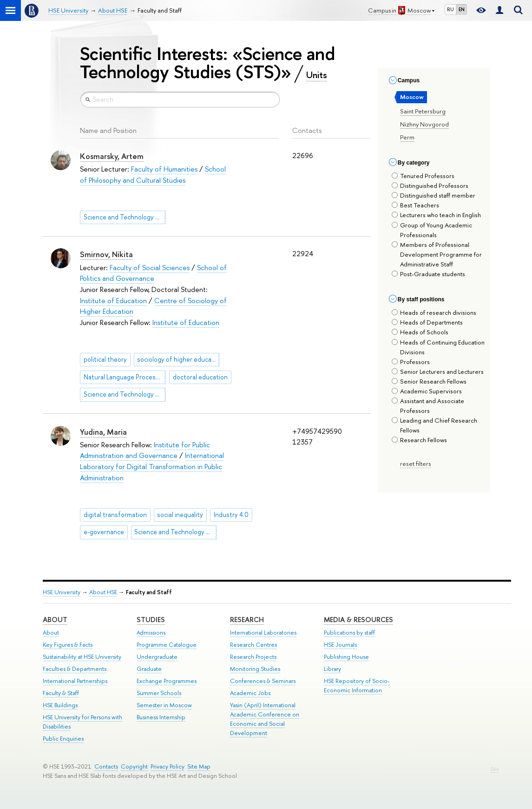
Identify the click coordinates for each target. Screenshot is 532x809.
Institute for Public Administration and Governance (145, 450)
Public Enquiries (63, 739)
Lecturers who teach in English (436, 215)
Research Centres (253, 645)
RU (450, 9)
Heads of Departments (427, 322)
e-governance (104, 532)
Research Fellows (419, 440)
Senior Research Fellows (429, 381)
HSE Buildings (60, 705)
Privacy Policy (167, 766)
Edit (495, 769)
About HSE (103, 592)
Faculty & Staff (61, 693)
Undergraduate (157, 657)
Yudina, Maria (103, 432)
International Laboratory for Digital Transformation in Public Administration (152, 466)
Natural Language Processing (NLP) (125, 377)
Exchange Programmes (167, 681)
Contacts (106, 766)
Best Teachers (415, 205)
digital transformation (115, 515)
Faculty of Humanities (164, 169)
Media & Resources (358, 620)
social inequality (180, 515)
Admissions (151, 633)
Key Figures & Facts (68, 645)
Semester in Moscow (164, 705)
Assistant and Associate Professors (428, 406)
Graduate (149, 669)
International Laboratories (263, 633)
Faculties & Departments (75, 669)
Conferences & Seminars (263, 681)
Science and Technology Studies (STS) (125, 217)
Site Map (199, 766)
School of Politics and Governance (153, 273)
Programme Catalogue (167, 645)
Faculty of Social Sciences (150, 268)
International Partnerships (75, 681)
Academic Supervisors (427, 391)
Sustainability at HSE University (82, 657)
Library (332, 669)
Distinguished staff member (433, 195)
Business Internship (161, 717)
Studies (151, 620)
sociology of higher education (178, 359)
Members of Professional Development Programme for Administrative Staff (437, 254)
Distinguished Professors (430, 186)
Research (247, 620)
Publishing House (346, 657)
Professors (411, 362)
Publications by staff (349, 633)
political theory (105, 359)
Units (317, 75)
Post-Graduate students (428, 274)
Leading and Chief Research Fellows (434, 425)
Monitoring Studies (255, 669)
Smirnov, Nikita (106, 254)
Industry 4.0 (231, 515)
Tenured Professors (423, 176)
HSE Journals (340, 645)
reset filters (416, 464)
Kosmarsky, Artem (112, 156)
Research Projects (253, 657)
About (55, 620)
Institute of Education (113, 301)
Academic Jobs (250, 693)
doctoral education (200, 377)
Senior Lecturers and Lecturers (438, 371)
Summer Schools (159, 693)
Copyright (134, 766)
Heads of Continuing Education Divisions (438, 347)
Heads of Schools (420, 332)
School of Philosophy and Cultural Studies (153, 175)
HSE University (62, 592)
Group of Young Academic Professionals (432, 230)
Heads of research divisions (434, 312)
